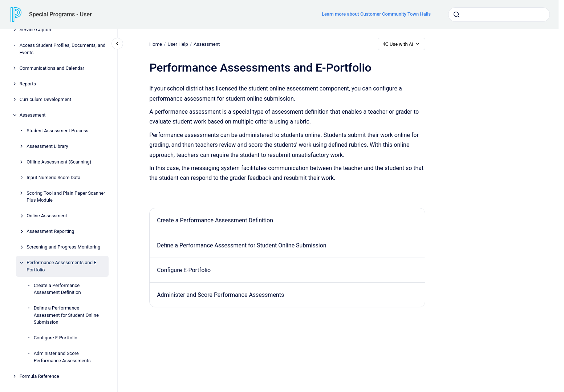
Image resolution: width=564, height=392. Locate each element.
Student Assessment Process (57, 131)
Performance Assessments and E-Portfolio (62, 266)
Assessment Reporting (50, 231)
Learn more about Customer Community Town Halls (376, 14)
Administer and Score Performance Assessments (62, 357)
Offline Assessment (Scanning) (59, 162)
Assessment (33, 115)
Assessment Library (47, 146)
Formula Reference (39, 376)
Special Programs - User (60, 14)
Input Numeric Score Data (53, 177)
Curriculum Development (46, 99)
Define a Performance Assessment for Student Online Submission (66, 315)
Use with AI (401, 44)
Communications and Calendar (52, 68)
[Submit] (457, 15)
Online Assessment (47, 216)
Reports (28, 84)
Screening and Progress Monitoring (63, 247)
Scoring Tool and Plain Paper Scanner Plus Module (66, 197)
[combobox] (499, 15)
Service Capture (36, 30)
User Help (178, 44)
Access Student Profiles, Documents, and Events (63, 49)
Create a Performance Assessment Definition (57, 289)
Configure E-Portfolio (56, 338)
